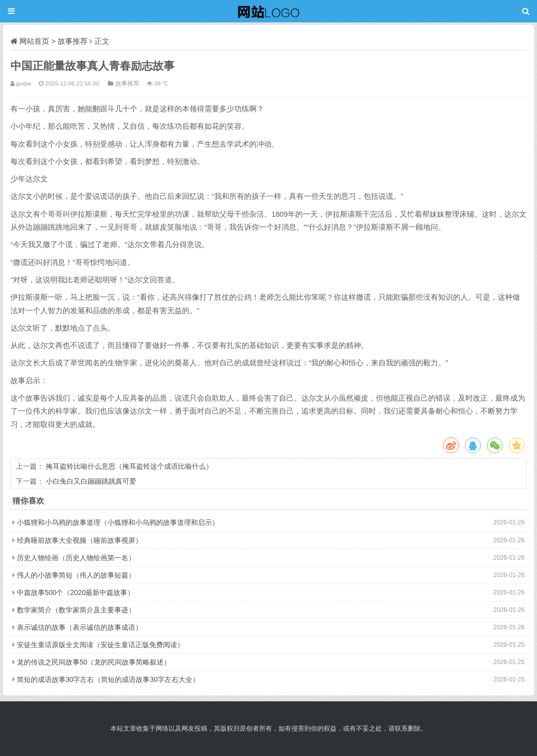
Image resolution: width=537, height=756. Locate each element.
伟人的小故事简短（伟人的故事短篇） (76, 575)
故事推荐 (73, 41)
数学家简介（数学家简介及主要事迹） (76, 610)
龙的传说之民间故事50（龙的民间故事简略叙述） (94, 662)
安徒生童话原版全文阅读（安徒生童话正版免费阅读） (100, 645)
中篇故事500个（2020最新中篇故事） (76, 592)
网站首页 (34, 41)
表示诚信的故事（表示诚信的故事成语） (80, 627)
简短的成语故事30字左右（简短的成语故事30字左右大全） (108, 679)
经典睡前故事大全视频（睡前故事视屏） (80, 540)
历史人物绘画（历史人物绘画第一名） (76, 558)
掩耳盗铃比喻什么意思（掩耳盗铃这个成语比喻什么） (129, 466)
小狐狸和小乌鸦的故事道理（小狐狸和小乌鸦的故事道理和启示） (118, 522)
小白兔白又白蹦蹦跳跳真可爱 (91, 481)
